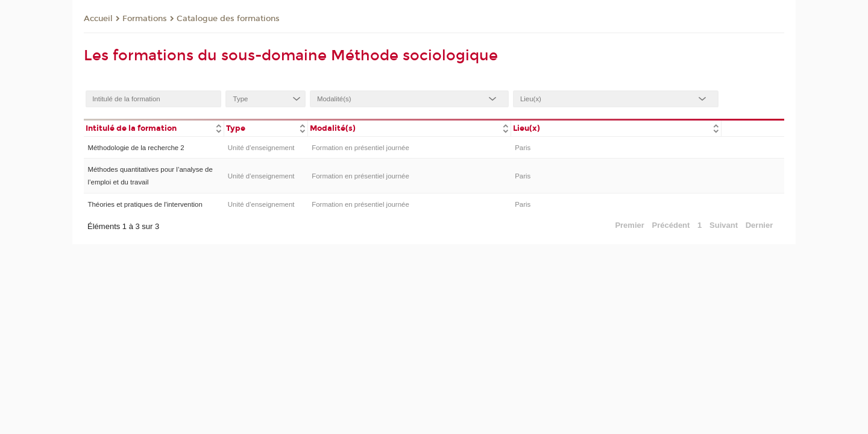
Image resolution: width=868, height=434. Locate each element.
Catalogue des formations (228, 19)
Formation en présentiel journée (360, 148)
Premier (629, 225)
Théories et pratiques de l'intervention (145, 204)
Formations (145, 19)
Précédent (671, 225)
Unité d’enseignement (261, 148)
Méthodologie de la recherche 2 (136, 148)
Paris (523, 148)
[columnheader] (154, 127)
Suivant (724, 225)
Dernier (759, 225)
